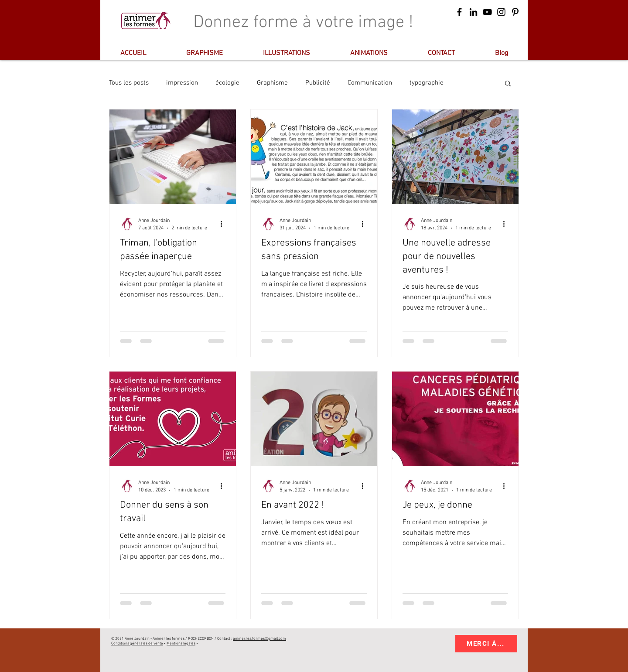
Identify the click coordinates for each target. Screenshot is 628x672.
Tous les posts (129, 83)
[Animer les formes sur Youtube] (487, 12)
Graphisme (272, 83)
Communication (370, 83)
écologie (227, 83)
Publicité (318, 83)
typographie (427, 83)
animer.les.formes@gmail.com (259, 639)
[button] (508, 84)
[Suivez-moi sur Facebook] (459, 12)
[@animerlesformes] (515, 12)
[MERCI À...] (486, 644)
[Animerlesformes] (473, 12)
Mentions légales (181, 643)
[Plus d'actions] (224, 224)
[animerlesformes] (501, 12)
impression (182, 83)
